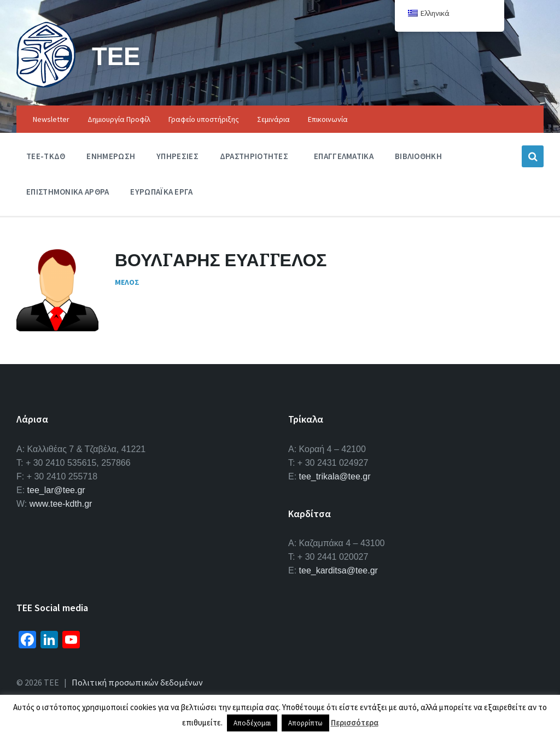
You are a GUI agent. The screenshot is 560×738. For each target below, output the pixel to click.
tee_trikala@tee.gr (335, 476)
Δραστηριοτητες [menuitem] (254, 156)
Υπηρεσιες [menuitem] (177, 156)
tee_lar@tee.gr (56, 490)
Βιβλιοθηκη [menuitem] (418, 156)
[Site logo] (46, 84)
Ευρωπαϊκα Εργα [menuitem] (161, 192)
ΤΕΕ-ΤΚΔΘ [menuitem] (46, 156)
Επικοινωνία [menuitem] (328, 119)
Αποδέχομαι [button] (252, 723)
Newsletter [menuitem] (51, 119)
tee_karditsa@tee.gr (339, 570)
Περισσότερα (355, 722)
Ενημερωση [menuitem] (111, 156)
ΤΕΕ (117, 55)
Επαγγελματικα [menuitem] (344, 156)
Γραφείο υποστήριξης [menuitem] (204, 119)
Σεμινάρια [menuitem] (273, 119)
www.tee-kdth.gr (61, 504)
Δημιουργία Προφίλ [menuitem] (119, 119)
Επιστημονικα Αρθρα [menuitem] (68, 192)
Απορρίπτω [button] (305, 723)
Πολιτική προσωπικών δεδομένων (137, 682)
